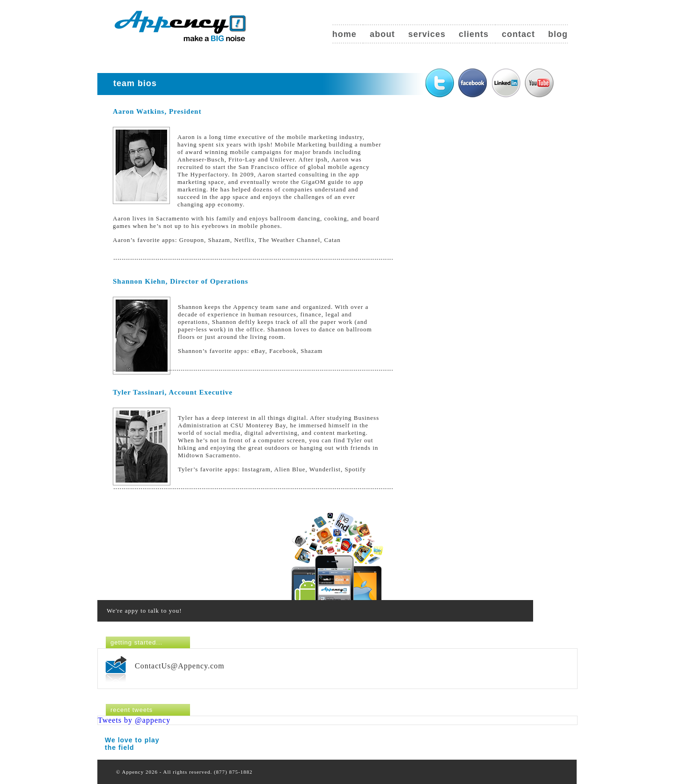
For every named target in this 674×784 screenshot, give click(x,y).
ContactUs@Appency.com (180, 666)
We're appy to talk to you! (144, 611)
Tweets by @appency (134, 720)
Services (427, 34)
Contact (518, 34)
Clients (474, 34)
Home (344, 34)
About (382, 34)
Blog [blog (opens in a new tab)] (558, 34)
